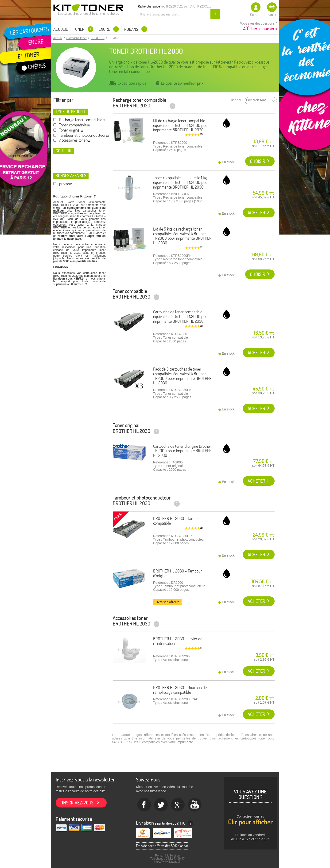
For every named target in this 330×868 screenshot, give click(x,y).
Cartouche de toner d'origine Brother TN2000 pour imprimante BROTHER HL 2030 (182, 451)
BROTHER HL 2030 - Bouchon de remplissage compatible (180, 690)
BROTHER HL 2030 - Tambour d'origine (178, 573)
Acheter (256, 213)
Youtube (195, 805)
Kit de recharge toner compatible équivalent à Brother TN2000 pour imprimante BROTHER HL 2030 (181, 125)
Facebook (144, 805)
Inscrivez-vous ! (79, 803)
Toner (79, 29)
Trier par (235, 100)
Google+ (178, 805)
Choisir (258, 161)
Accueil (60, 29)
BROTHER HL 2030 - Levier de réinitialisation (178, 641)
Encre (105, 29)
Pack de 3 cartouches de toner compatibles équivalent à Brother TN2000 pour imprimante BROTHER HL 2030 (182, 376)
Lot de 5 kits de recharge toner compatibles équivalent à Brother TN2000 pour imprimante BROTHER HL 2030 (182, 236)
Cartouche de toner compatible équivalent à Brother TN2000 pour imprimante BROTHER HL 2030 (181, 316)
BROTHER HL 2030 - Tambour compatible (178, 521)
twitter (161, 805)
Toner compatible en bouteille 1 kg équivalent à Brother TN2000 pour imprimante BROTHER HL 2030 (181, 182)
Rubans (132, 29)
